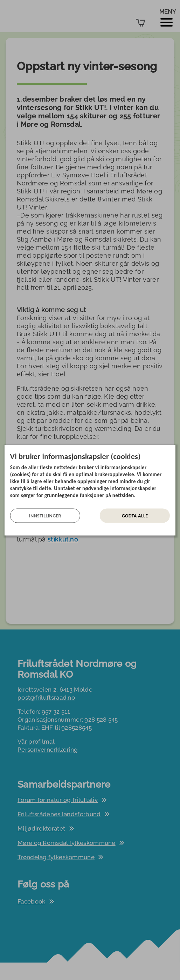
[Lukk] (173, 450)
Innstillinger (45, 515)
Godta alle (135, 515)
